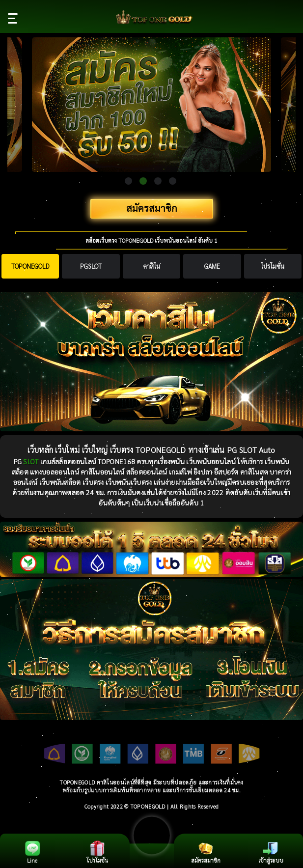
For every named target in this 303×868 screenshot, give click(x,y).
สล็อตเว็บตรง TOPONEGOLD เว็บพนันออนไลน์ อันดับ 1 (151, 240)
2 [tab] (143, 181)
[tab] (30, 266)
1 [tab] (128, 181)
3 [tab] (158, 181)
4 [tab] (173, 181)
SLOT (31, 461)
